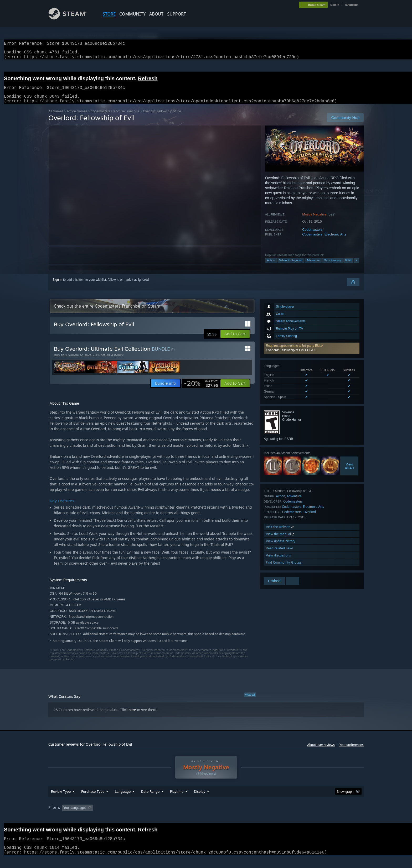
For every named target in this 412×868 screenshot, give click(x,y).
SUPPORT (177, 14)
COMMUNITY (132, 14)
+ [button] (357, 267)
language (351, 5)
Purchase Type (93, 801)
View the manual (280, 540)
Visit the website (280, 533)
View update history (281, 547)
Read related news (280, 555)
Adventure (313, 267)
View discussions (278, 562)
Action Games (77, 117)
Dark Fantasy (333, 267)
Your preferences (351, 751)
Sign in (57, 286)
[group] (206, 818)
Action (271, 267)
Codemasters (312, 236)
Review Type (61, 801)
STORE (109, 14)
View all (250, 701)
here (132, 716)
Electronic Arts (335, 241)
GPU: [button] (295, 818)
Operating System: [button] (250, 818)
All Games (56, 117)
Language (123, 801)
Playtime (177, 801)
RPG (348, 267)
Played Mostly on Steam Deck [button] (206, 818)
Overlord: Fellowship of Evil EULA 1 (291, 357)
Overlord (310, 518)
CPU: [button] (277, 818)
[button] (312, 354)
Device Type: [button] (318, 818)
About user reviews (321, 751)
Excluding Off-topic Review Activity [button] (128, 818)
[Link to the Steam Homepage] (71, 18)
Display (200, 801)
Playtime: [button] (169, 818)
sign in (335, 5)
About (156, 14)
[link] (201, 390)
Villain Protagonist (291, 267)
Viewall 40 (349, 472)
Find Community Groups (284, 569)
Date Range (150, 801)
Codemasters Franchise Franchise (115, 117)
